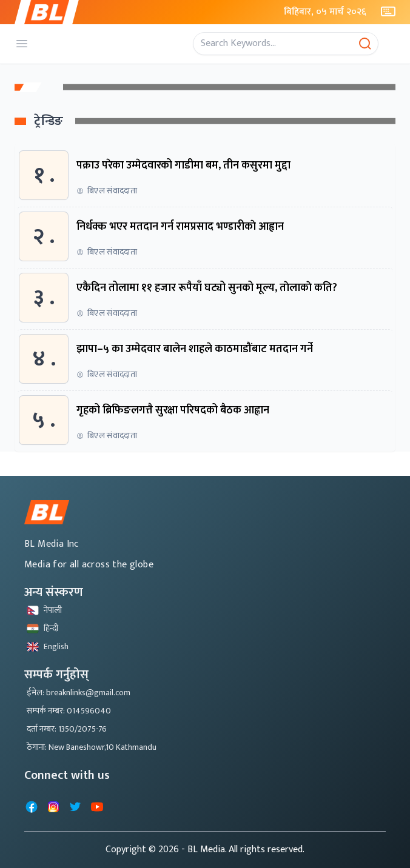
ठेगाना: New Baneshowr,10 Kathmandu (92, 747)
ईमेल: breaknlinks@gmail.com (79, 693)
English (48, 646)
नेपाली (44, 610)
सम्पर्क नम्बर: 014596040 (69, 711)
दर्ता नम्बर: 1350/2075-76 (67, 729)
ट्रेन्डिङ (49, 122)
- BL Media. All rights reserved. (243, 850)
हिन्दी (42, 628)
